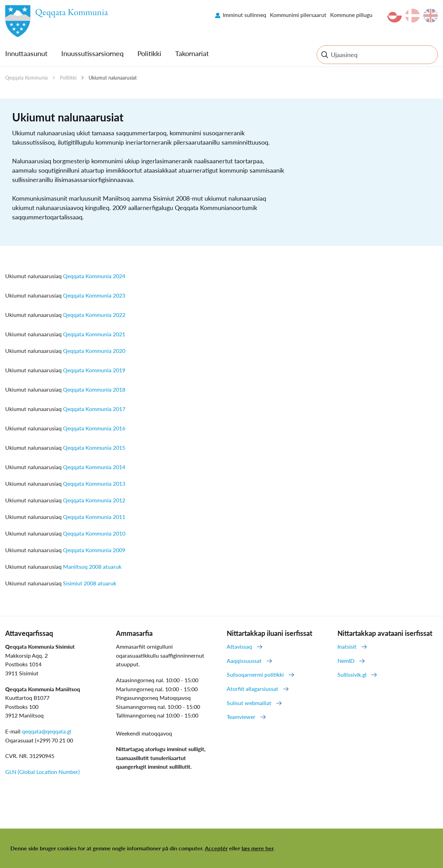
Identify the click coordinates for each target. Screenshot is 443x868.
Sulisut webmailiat (249, 703)
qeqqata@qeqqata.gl (47, 731)
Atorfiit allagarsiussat (252, 689)
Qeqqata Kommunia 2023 (94, 295)
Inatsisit (347, 646)
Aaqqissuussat (244, 661)
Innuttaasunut (26, 53)
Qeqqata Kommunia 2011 (94, 517)
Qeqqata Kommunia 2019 (94, 370)
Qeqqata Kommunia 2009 (94, 550)
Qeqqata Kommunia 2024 (94, 276)
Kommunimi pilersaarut (298, 15)
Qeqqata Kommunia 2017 (94, 409)
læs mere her (257, 848)
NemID (346, 661)
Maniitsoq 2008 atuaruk (92, 567)
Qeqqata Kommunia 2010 (94, 533)
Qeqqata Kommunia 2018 (94, 389)
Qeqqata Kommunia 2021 (94, 334)
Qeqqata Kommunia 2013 (94, 483)
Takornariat (192, 53)
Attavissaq (239, 646)
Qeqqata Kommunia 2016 (94, 428)
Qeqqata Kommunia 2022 (94, 315)
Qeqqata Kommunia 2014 (94, 467)
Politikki (149, 53)
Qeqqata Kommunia (26, 78)
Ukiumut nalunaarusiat (113, 78)
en (431, 16)
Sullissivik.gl (352, 674)
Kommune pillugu (351, 15)
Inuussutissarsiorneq (92, 53)
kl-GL (395, 16)
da (413, 16)
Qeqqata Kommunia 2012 (94, 500)
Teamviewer (241, 717)
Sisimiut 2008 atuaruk (90, 583)
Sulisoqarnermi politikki (255, 674)
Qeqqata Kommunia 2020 (94, 351)
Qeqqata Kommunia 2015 (94, 447)
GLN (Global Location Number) (42, 772)
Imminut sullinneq (245, 15)
